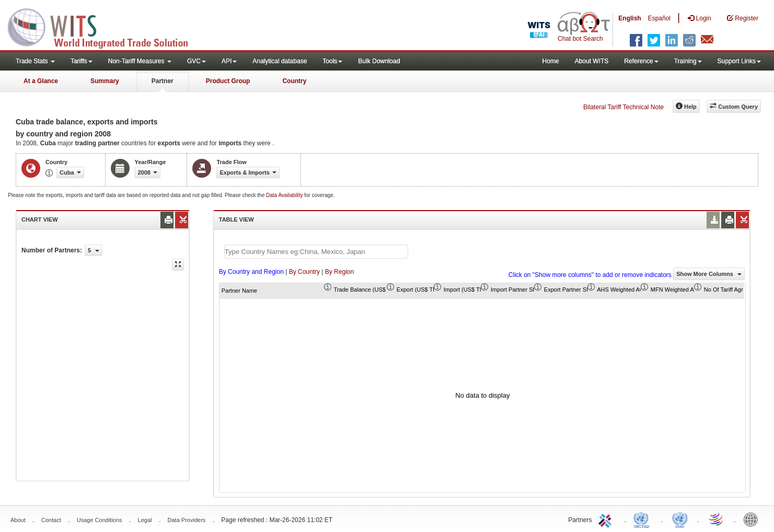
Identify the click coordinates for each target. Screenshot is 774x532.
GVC (197, 61)
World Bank (753, 519)
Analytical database (280, 61)
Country (294, 81)
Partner (163, 81)
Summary (105, 81)
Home (551, 61)
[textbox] (316, 252)
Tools (332, 61)
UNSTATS (680, 519)
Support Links (739, 61)
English (629, 18)
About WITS (592, 61)
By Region (339, 272)
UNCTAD (643, 519)
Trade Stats (35, 61)
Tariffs (82, 61)
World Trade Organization (717, 519)
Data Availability (285, 195)
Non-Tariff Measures (140, 61)
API (229, 61)
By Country (304, 272)
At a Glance (41, 81)
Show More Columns (709, 274)
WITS (105, 26)
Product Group (228, 81)
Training (688, 61)
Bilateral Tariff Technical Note (623, 107)
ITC (607, 519)
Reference (641, 61)
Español (659, 18)
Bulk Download (379, 61)
